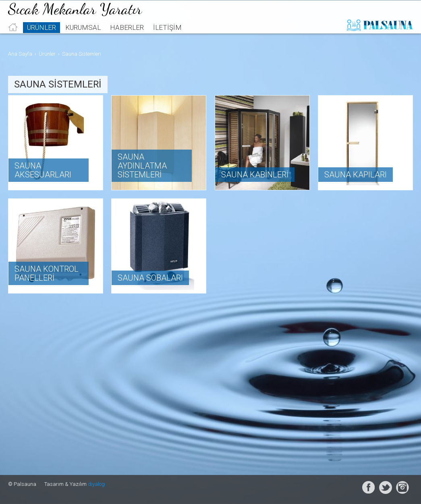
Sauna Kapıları (356, 175)
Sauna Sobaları (150, 278)
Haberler (127, 39)
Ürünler (41, 39)
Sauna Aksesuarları (43, 170)
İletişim (167, 39)
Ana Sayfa (20, 54)
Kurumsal (83, 39)
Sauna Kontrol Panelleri (47, 273)
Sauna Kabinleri (255, 175)
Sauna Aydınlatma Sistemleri (142, 166)
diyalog (96, 484)
